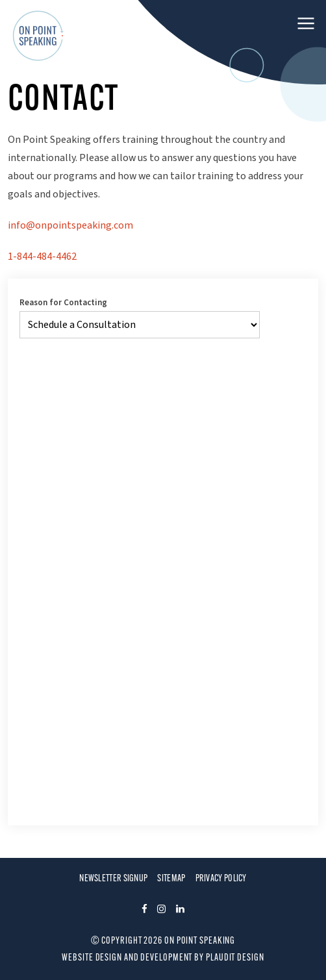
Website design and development (127, 958)
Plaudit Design (235, 958)
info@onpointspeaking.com (70, 225)
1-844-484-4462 (42, 257)
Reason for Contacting (63, 303)
